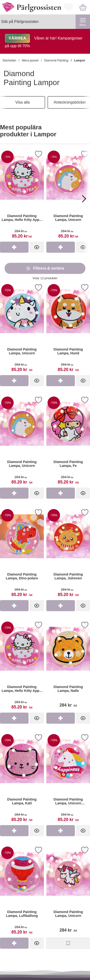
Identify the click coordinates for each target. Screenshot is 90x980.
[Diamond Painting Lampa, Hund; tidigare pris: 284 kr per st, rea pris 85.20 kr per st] (68, 329)
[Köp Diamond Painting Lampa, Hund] (61, 381)
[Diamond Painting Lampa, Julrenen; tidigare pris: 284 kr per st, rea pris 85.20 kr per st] (68, 554)
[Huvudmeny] (83, 22)
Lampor (80, 60)
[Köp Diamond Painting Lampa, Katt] (14, 831)
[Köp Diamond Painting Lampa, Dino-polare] (14, 606)
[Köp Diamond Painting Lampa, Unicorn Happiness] (61, 831)
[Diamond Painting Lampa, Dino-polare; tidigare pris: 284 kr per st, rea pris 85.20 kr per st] (22, 554)
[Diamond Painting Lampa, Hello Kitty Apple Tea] (22, 195)
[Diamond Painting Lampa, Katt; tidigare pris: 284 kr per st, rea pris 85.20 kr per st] (22, 779)
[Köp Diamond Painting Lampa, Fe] (61, 493)
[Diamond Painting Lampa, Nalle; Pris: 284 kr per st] (68, 666)
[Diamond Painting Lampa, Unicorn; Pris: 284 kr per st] (68, 891)
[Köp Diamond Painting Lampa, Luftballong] (14, 943)
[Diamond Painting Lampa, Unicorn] (68, 195)
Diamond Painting (56, 60)
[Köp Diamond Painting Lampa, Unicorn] (61, 247)
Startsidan (9, 60)
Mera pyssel (30, 60)
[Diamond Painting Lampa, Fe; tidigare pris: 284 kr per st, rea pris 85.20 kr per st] (68, 441)
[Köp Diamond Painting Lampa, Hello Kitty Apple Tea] (14, 247)
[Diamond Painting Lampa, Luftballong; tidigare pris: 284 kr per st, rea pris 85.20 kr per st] (22, 891)
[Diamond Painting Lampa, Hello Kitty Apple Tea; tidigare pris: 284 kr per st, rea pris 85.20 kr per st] (22, 666)
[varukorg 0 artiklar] (83, 7)
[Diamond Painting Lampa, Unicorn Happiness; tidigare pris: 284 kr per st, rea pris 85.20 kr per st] (68, 779)
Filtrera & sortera (45, 268)
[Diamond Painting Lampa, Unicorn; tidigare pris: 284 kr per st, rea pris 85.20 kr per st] (22, 329)
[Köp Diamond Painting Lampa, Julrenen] (61, 606)
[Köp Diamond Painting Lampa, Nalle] (61, 718)
